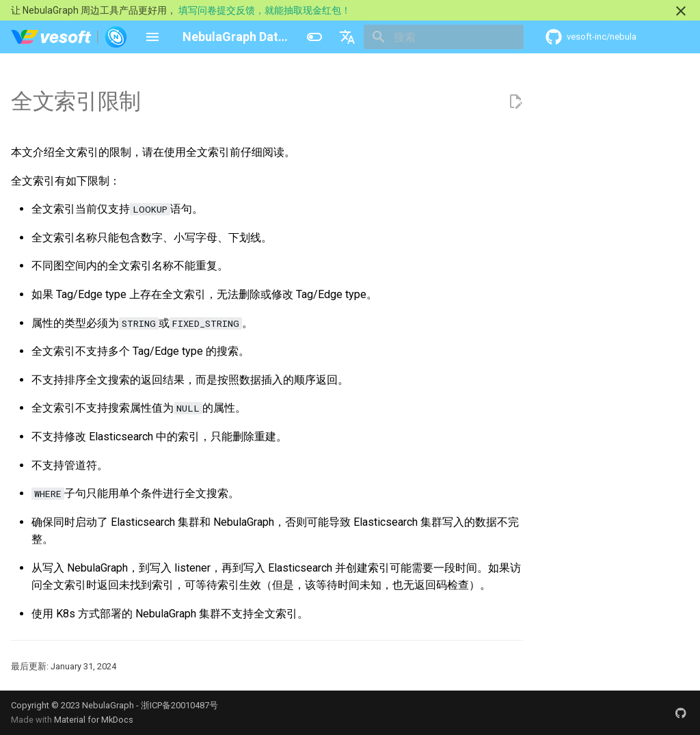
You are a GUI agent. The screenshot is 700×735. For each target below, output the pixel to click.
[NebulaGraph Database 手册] (69, 37)
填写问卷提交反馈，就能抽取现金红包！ (265, 10)
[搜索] (444, 37)
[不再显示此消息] (681, 11)
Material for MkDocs (94, 720)
